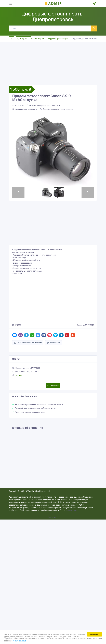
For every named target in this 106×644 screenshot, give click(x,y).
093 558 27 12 (21, 375)
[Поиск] (50, 28)
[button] (18, 149)
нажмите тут (71, 510)
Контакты (52, 517)
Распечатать (54, 343)
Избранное (23, 39)
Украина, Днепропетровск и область (43, 106)
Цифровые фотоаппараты (58, 39)
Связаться (53, 385)
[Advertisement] (53, 61)
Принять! (95, 634)
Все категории (37, 39)
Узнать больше (35, 641)
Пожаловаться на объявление (28, 343)
